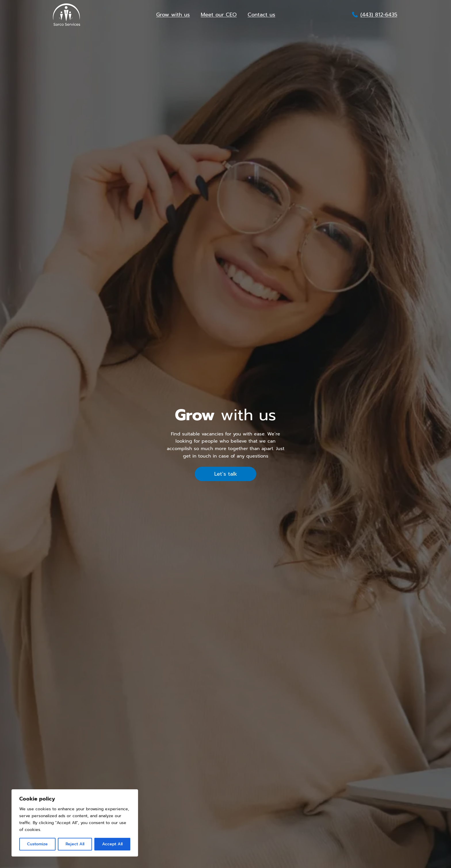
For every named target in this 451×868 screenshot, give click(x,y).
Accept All (112, 844)
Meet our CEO (219, 15)
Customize (37, 844)
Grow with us (173, 15)
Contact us (261, 15)
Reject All (75, 844)
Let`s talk (226, 474)
